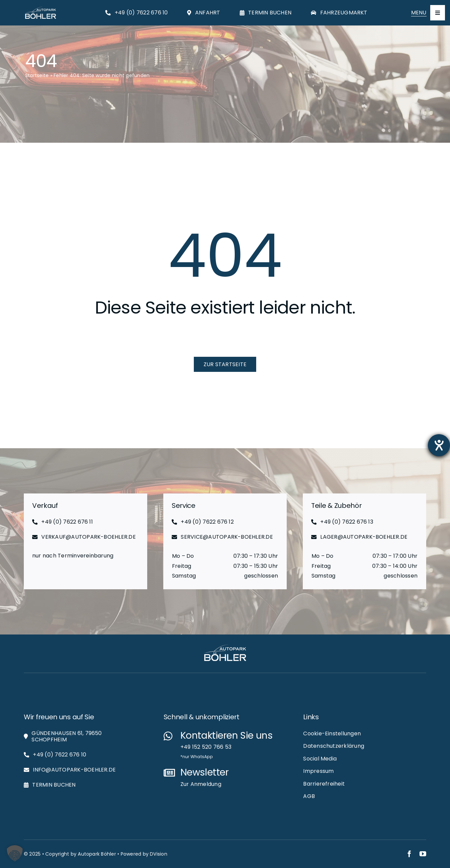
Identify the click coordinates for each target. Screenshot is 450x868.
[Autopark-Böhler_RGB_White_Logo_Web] (41, 9)
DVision (159, 854)
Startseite (37, 75)
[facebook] (409, 854)
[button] (15, 853)
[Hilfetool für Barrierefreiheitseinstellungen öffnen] (439, 445)
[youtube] (423, 854)
